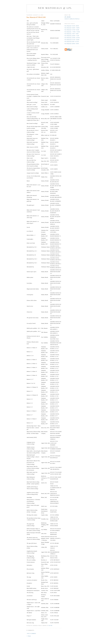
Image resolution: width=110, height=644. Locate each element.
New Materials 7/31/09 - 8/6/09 (72, 26)
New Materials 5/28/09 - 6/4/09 (72, 44)
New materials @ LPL (55, 8)
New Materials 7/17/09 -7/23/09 (72, 30)
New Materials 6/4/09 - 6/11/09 (72, 42)
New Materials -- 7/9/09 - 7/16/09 (72, 32)
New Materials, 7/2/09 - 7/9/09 (71, 34)
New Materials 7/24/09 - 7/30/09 (72, 28)
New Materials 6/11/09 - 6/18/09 (72, 40)
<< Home (29, 636)
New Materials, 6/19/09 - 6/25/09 (72, 38)
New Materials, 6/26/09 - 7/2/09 (72, 36)
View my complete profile (72, 19)
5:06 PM (50, 626)
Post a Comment (32, 634)
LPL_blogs (68, 17)
